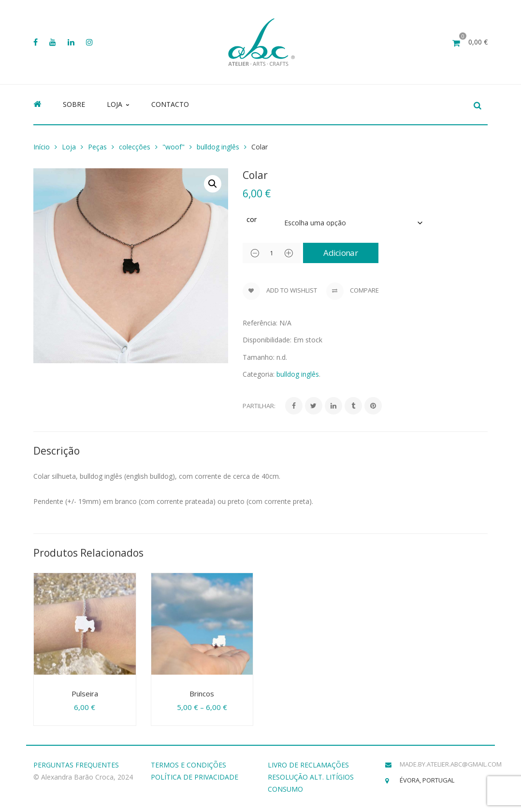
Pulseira (85, 694)
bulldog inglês (218, 147)
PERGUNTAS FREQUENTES (76, 765)
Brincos (202, 694)
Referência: (260, 323)
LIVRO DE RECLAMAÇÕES (308, 765)
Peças (97, 147)
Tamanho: (259, 357)
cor (252, 219)
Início (42, 147)
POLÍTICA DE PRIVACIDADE (195, 777)
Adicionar (344, 253)
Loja (69, 147)
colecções (135, 147)
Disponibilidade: (267, 340)
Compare (353, 291)
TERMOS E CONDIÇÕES (188, 765)
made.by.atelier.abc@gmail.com (451, 764)
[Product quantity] (272, 253)
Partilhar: (259, 406)
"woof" (174, 147)
